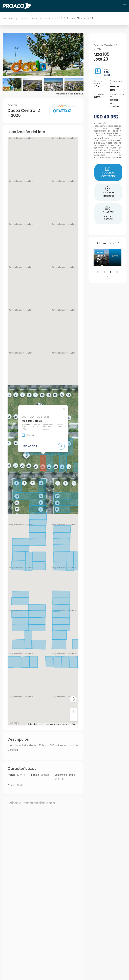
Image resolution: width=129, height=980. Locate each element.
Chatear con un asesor (108, 214)
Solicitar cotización (109, 172)
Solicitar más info (108, 192)
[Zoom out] (73, 718)
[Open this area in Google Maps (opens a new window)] (14, 723)
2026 (100, 252)
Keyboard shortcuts (35, 724)
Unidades (9, 18)
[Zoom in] (73, 711)
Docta (24, 18)
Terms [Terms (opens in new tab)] (75, 724)
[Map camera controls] (73, 699)
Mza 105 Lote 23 (32, 421)
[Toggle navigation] (125, 6)
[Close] (64, 409)
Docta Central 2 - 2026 (49, 18)
